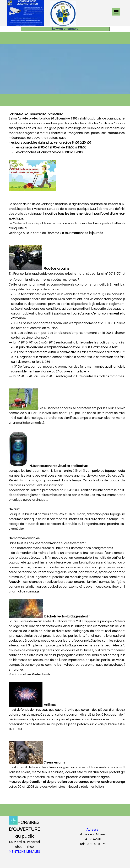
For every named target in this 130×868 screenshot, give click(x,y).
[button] (26, 2)
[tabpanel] (65, 455)
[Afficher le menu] (116, 12)
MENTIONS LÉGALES (24, 852)
